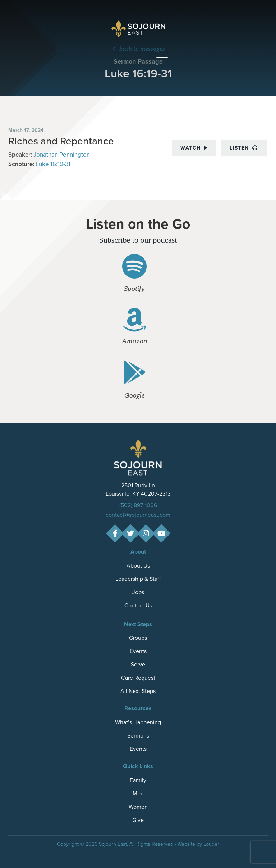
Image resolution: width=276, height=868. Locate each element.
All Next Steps (138, 691)
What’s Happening (138, 722)
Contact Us (138, 605)
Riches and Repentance (61, 141)
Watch (194, 148)
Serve (138, 664)
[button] (162, 60)
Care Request (138, 678)
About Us (138, 566)
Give (138, 820)
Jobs (138, 592)
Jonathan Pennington (62, 155)
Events (138, 651)
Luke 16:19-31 (53, 164)
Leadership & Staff (138, 579)
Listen (244, 148)
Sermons (138, 736)
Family (138, 780)
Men (138, 793)
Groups (138, 638)
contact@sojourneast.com (138, 515)
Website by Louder (198, 844)
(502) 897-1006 (138, 505)
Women (138, 807)
